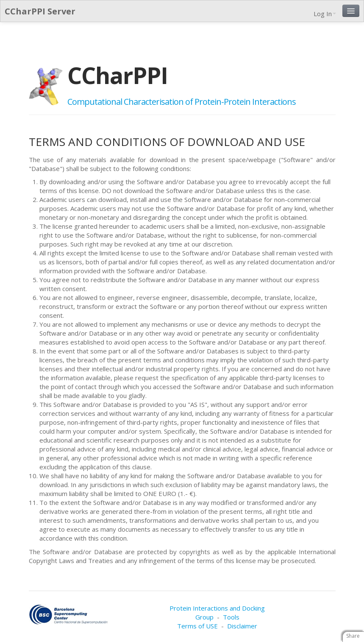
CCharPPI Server (40, 11)
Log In (325, 14)
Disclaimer (242, 626)
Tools (231, 617)
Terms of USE (197, 626)
